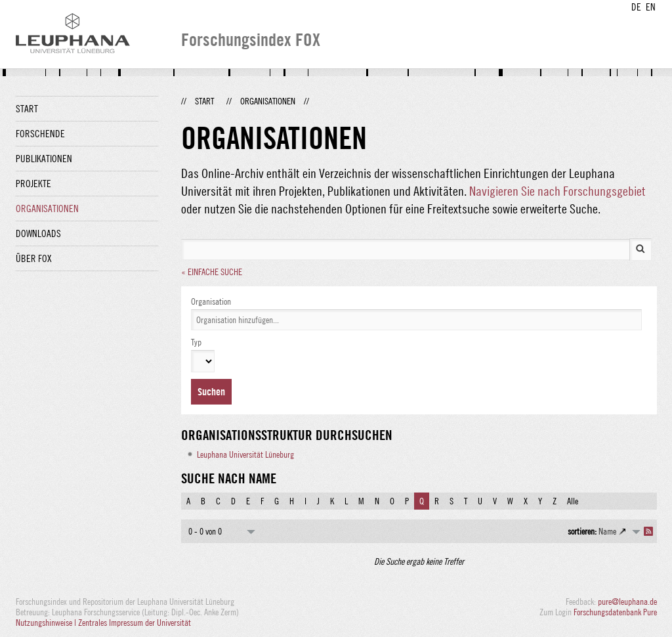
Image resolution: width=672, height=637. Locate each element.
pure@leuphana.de (627, 602)
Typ (196, 342)
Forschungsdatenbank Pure (615, 612)
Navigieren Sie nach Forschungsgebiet (557, 191)
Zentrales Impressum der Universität (135, 623)
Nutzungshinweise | (47, 623)
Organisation (211, 301)
